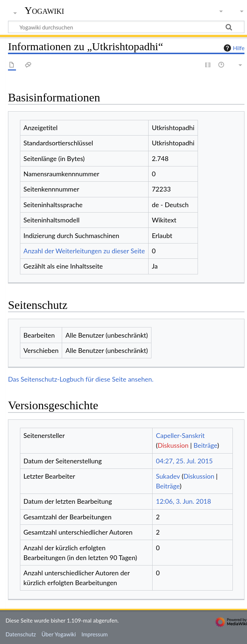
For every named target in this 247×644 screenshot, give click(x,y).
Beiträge (205, 445)
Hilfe (233, 48)
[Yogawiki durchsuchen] (126, 27)
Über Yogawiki (59, 634)
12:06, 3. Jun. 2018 (183, 501)
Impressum (95, 634)
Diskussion (173, 445)
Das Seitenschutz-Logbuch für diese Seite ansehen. (81, 379)
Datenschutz (21, 634)
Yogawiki (44, 11)
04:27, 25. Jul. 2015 (184, 461)
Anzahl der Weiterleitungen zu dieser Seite (84, 251)
